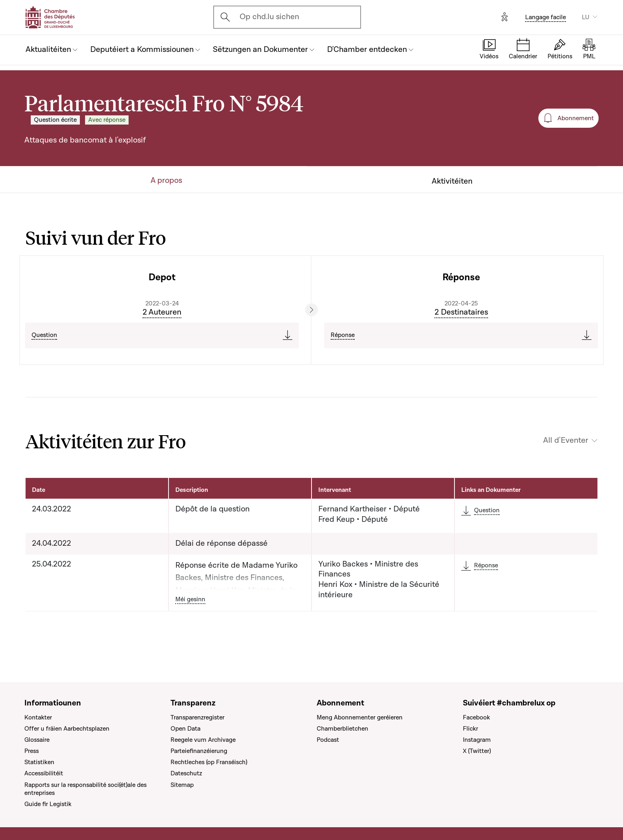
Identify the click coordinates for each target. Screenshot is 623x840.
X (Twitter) (477, 751)
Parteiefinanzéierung (199, 751)
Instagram (477, 740)
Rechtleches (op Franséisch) (209, 762)
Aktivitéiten (452, 181)
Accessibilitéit (44, 773)
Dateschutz (186, 773)
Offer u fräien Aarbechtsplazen (67, 729)
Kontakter (38, 717)
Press (32, 751)
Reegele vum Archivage (203, 740)
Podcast (328, 740)
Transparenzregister (197, 717)
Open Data (186, 729)
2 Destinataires (461, 312)
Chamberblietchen (342, 729)
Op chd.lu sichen (269, 17)
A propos (166, 181)
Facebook (476, 717)
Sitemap (182, 785)
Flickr (470, 729)
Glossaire (37, 740)
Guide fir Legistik (48, 804)
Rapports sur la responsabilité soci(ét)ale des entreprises (85, 789)
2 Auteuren (162, 312)
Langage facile (546, 17)
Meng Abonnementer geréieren (360, 717)
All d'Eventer (566, 441)
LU (586, 17)
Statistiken (39, 762)
